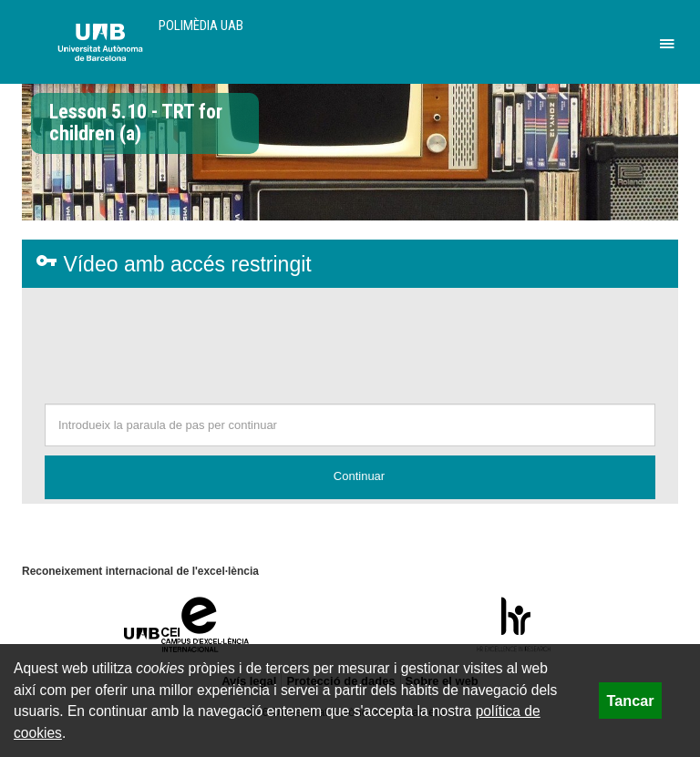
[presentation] (350, 342)
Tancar (631, 701)
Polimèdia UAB (201, 26)
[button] (350, 477)
